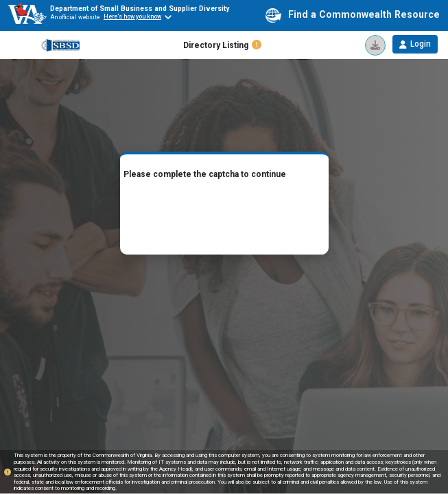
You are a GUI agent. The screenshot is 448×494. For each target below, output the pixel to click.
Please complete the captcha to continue (205, 174)
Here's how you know (132, 16)
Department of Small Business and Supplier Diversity (140, 9)
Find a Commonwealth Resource (353, 15)
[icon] (375, 45)
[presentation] (224, 214)
